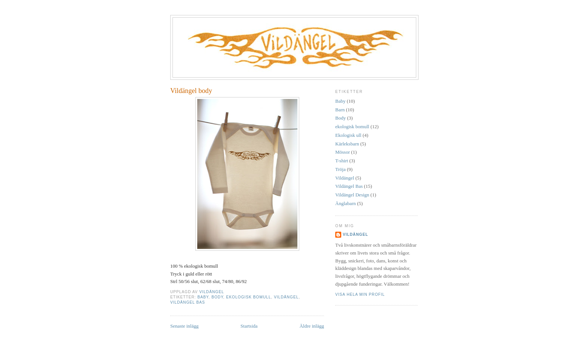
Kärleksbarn (347, 144)
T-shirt (342, 161)
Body (217, 297)
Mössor (343, 152)
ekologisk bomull (249, 297)
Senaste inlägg (184, 326)
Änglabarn (346, 203)
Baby (203, 297)
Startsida (249, 326)
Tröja (340, 169)
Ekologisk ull (348, 135)
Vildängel (286, 297)
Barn (340, 110)
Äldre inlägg (312, 326)
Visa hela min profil (360, 294)
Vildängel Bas (188, 302)
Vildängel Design (352, 195)
